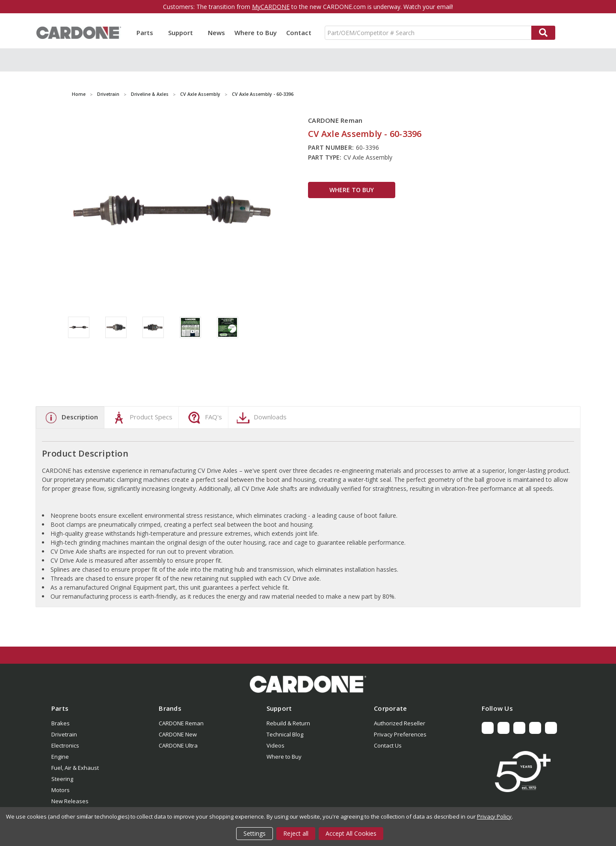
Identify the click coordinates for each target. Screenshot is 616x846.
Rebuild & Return (288, 723)
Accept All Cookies (351, 833)
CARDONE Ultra (178, 745)
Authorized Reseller (400, 723)
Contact (299, 33)
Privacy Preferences (400, 734)
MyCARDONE (271, 7)
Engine (60, 757)
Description (70, 418)
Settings (255, 833)
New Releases (70, 801)
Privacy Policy (494, 816)
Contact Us (388, 745)
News (216, 33)
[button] (308, 684)
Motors (61, 790)
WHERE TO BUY (352, 190)
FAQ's (204, 418)
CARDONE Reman (181, 723)
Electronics (65, 745)
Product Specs (141, 418)
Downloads (261, 418)
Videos (275, 745)
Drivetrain (64, 734)
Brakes (61, 723)
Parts (148, 33)
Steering (62, 779)
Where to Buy (256, 33)
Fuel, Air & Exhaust (75, 768)
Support (183, 33)
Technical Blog (285, 734)
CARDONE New (178, 734)
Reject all (296, 833)
